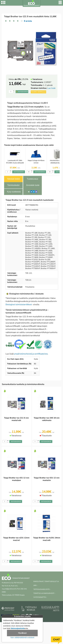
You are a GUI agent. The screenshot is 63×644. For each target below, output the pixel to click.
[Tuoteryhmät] (3, 4)
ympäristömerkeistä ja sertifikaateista (31, 354)
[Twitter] (34, 192)
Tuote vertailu (38, 92)
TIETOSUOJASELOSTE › (42, 589)
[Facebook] (36, 192)
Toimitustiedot (13, 185)
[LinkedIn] (31, 192)
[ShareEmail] (29, 192)
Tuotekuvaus (32, 179)
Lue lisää (51, 88)
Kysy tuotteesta (14, 192)
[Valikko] (60, 4)
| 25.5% (21, 79)
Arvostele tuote (33, 185)
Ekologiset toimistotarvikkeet (19, 304)
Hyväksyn (22, 633)
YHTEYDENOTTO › (40, 597)
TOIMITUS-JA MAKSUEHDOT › (44, 593)
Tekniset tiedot (13, 179)
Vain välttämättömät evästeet (22, 637)
